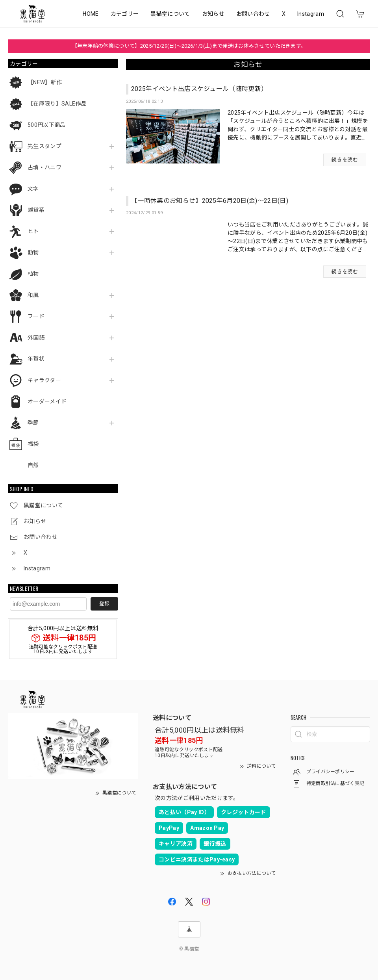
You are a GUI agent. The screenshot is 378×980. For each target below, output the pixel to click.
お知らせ (213, 14)
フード (36, 316)
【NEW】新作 (45, 82)
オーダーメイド (47, 401)
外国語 (36, 338)
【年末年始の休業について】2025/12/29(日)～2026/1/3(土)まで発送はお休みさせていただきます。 (189, 46)
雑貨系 (36, 210)
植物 (33, 274)
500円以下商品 (47, 125)
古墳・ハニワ (44, 167)
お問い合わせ (253, 14)
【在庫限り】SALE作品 (57, 104)
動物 (33, 252)
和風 (33, 295)
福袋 (33, 444)
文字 (33, 189)
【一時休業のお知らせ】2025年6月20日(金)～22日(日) (210, 201)
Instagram (311, 14)
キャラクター (44, 380)
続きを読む (345, 160)
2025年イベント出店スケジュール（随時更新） (199, 89)
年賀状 (36, 359)
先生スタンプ (44, 146)
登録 (104, 604)
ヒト (33, 231)
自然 (33, 465)
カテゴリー (125, 14)
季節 (33, 423)
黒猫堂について (170, 14)
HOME (91, 14)
